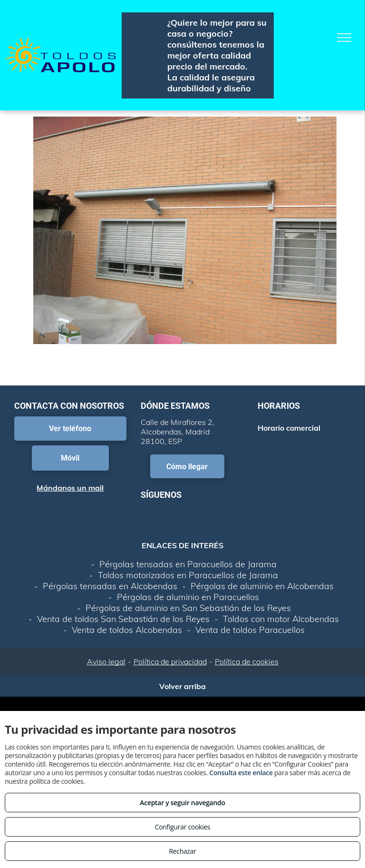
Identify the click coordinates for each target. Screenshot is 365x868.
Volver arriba (182, 686)
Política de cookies (247, 661)
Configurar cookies (183, 827)
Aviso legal (106, 661)
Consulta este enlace (241, 773)
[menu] (344, 38)
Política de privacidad (170, 661)
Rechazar (182, 851)
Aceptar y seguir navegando (182, 803)
